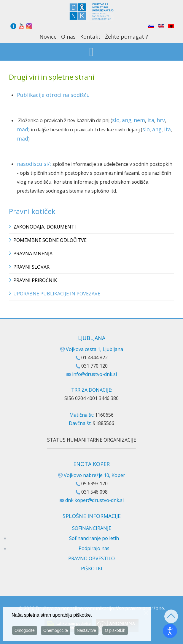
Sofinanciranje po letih (94, 538)
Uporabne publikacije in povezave (57, 294)
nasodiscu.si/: (35, 164)
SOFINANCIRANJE (92, 528)
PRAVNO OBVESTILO (91, 558)
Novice (48, 37)
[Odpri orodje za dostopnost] (170, 631)
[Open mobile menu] (91, 52)
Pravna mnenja (33, 253)
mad (23, 129)
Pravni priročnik (35, 280)
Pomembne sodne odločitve (50, 240)
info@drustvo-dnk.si (94, 374)
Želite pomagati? (126, 37)
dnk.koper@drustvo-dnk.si (94, 500)
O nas (68, 37)
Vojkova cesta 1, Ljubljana (92, 349)
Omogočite (25, 631)
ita (151, 120)
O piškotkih (115, 631)
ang (127, 120)
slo (116, 120)
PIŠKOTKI (92, 569)
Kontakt (90, 37)
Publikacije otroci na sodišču (53, 95)
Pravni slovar (31, 267)
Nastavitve (86, 631)
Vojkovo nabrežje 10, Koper (92, 475)
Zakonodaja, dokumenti (45, 227)
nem (139, 120)
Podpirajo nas (94, 548)
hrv (161, 120)
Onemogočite (56, 631)
